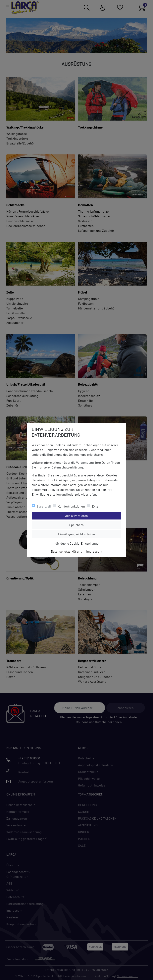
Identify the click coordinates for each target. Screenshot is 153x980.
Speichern (95, 524)
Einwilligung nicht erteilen (86, 534)
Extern (97, 506)
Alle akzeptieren (93, 515)
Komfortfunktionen (71, 506)
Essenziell (44, 506)
